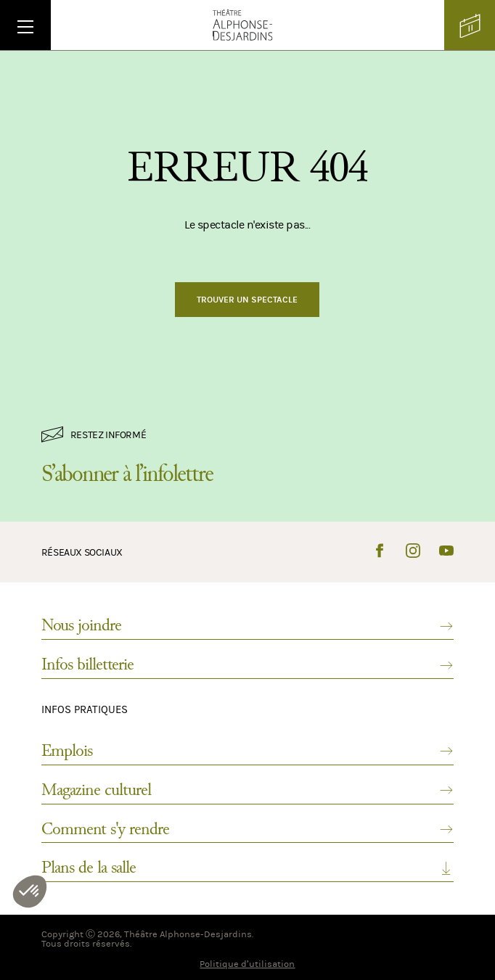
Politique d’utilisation (247, 964)
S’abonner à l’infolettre (127, 474)
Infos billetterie (247, 664)
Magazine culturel (247, 790)
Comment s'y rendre (247, 829)
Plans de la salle (247, 868)
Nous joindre (247, 625)
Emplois (247, 751)
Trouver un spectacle (247, 300)
